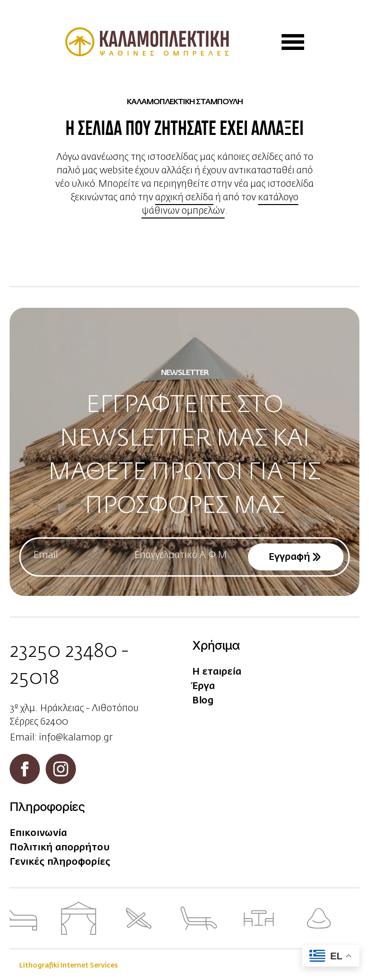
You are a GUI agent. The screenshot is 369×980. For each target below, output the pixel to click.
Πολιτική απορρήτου (60, 847)
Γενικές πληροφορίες (60, 862)
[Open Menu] (293, 42)
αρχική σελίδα (184, 197)
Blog (203, 701)
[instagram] (61, 769)
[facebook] (25, 769)
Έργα (203, 686)
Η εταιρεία (217, 672)
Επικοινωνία (38, 833)
